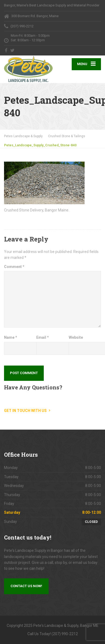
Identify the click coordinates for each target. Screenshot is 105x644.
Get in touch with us (25, 411)
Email (43, 337)
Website (76, 337)
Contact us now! (26, 586)
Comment (14, 267)
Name (11, 337)
